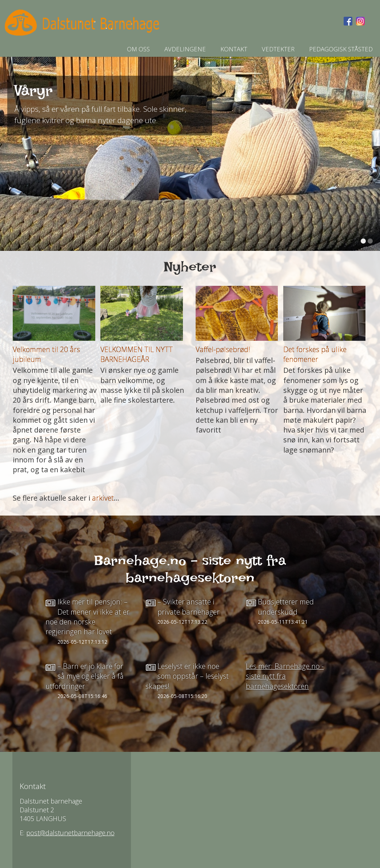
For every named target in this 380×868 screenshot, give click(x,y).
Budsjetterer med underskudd (286, 607)
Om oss (138, 49)
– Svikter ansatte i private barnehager (189, 607)
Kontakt (234, 49)
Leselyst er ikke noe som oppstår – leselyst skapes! (187, 676)
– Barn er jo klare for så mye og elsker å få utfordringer (85, 676)
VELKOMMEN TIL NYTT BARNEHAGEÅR (137, 354)
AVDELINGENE (185, 49)
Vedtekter (278, 49)
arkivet (103, 498)
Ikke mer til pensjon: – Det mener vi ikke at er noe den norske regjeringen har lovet (87, 617)
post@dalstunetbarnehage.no (70, 833)
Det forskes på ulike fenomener (315, 354)
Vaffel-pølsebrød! (223, 349)
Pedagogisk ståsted (341, 49)
